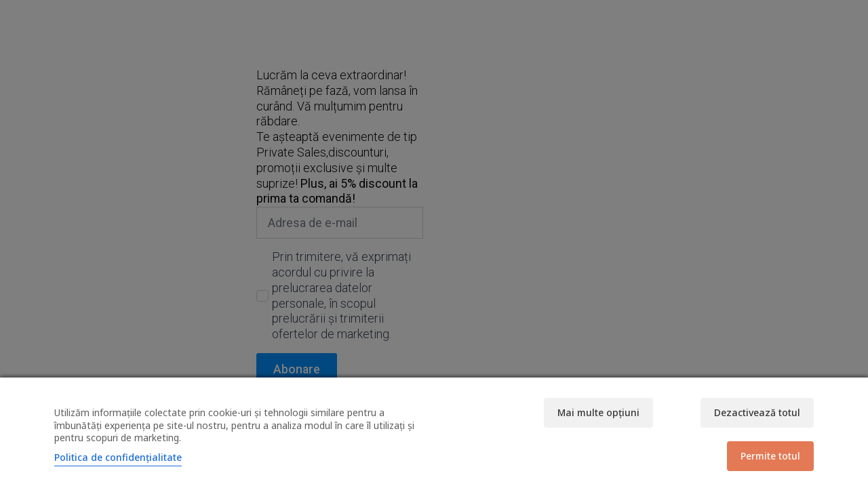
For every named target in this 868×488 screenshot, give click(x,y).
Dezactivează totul (757, 412)
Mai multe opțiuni (598, 412)
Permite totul (770, 456)
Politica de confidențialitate (118, 457)
